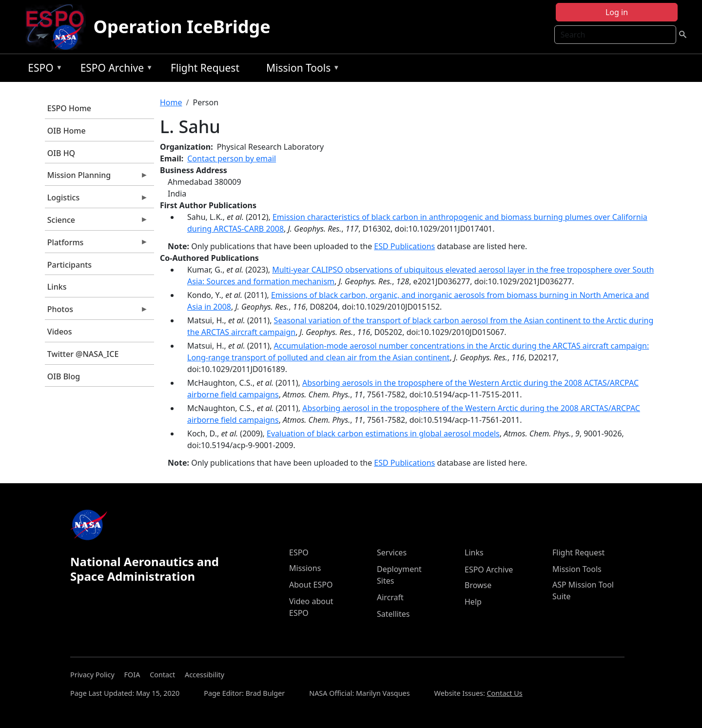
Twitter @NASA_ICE (83, 354)
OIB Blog (64, 376)
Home (171, 102)
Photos (97, 312)
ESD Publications (404, 246)
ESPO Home (69, 108)
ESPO (43, 69)
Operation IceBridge (182, 27)
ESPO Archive (114, 69)
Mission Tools (301, 69)
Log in (617, 12)
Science (97, 222)
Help (473, 602)
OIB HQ (61, 153)
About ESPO (311, 585)
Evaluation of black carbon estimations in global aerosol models (383, 433)
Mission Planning (97, 177)
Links (57, 287)
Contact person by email (232, 158)
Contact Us (505, 693)
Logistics (97, 200)
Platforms (97, 245)
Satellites (393, 614)
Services (392, 552)
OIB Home (67, 131)
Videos (60, 332)
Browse (478, 585)
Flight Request (205, 68)
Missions (305, 568)
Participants (69, 265)
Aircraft (390, 597)
